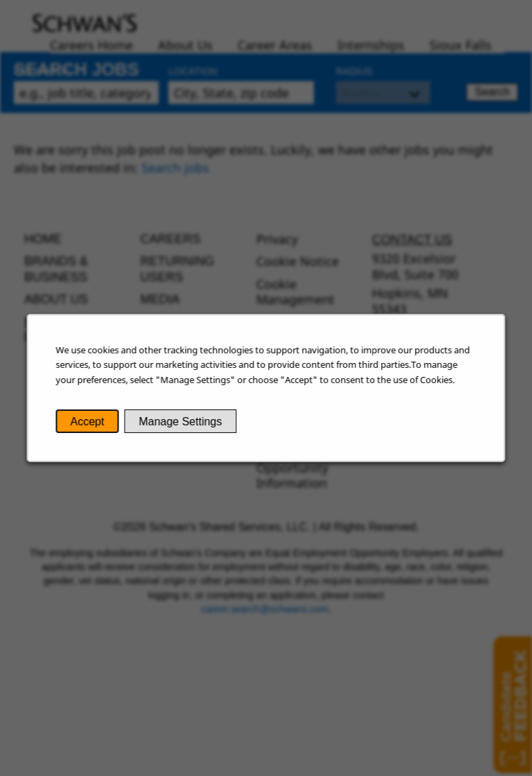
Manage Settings (182, 424)
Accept (91, 424)
